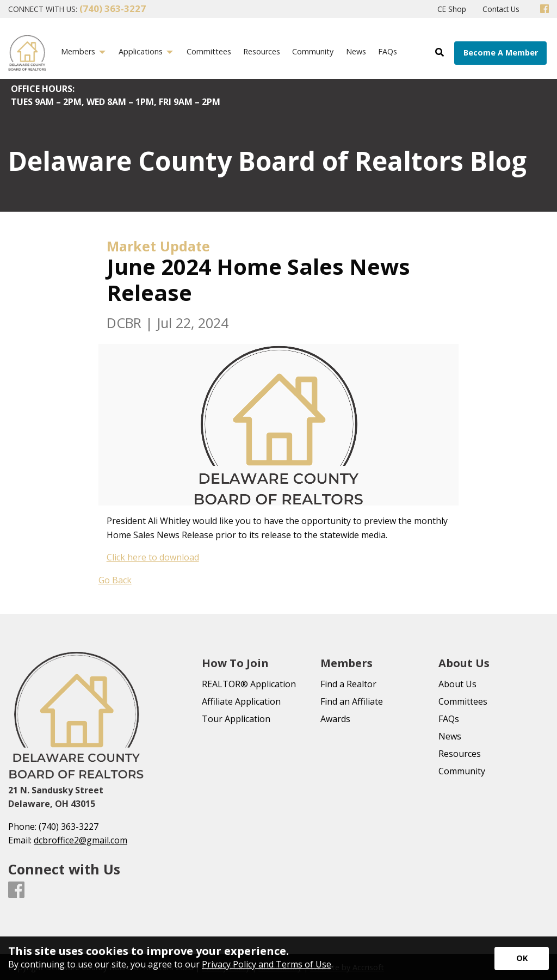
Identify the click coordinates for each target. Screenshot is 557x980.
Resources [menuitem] (262, 51)
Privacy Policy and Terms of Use (267, 964)
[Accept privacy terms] (522, 959)
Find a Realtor (348, 684)
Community (462, 771)
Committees (463, 701)
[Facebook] (544, 9)
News (450, 736)
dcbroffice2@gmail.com (81, 840)
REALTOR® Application (249, 684)
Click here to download (153, 557)
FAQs (449, 719)
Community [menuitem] (313, 51)
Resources (460, 754)
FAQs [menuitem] (388, 51)
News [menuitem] (356, 51)
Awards (335, 719)
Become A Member (501, 53)
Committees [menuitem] (209, 51)
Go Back (115, 580)
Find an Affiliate (352, 701)
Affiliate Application (241, 701)
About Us (457, 684)
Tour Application (236, 719)
